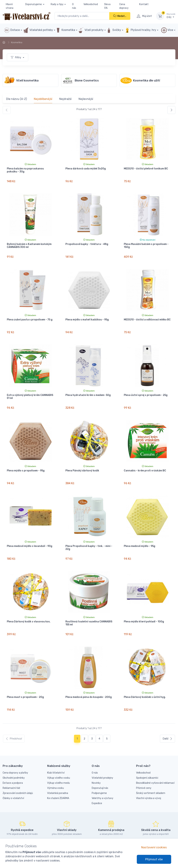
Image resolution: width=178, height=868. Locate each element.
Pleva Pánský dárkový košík (82, 462)
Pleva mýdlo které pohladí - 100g (144, 609)
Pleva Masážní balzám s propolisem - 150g (146, 244)
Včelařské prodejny (102, 761)
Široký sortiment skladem (151, 776)
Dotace (12, 30)
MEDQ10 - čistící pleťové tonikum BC (146, 169)
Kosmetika (65, 30)
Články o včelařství (13, 782)
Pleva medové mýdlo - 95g (140, 536)
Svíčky (114, 30)
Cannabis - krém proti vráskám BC (145, 462)
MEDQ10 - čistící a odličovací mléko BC (147, 315)
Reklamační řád (11, 771)
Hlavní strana (10, 6)
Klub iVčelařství (56, 756)
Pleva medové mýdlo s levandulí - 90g (30, 536)
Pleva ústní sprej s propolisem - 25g (146, 389)
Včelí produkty (91, 30)
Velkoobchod (91, 4)
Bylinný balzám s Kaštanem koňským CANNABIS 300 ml (29, 244)
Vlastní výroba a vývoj (149, 782)
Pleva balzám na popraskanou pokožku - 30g (25, 170)
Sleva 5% (107, 6)
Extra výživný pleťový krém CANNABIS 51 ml (30, 390)
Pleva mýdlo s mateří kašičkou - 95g (87, 315)
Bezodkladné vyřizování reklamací (155, 766)
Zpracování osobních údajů (18, 776)
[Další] (171, 110)
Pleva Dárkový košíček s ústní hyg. (145, 683)
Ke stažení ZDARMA (58, 782)
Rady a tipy (57, 4)
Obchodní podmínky (14, 761)
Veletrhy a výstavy (103, 782)
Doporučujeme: (34, 4)
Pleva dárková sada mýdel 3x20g (86, 169)
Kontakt (144, 4)
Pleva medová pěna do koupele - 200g (89, 683)
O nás (74, 6)
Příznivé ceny (144, 771)
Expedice (97, 787)
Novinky (96, 766)
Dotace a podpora (13, 766)
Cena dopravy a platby (15, 756)
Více (167, 30)
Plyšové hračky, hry (140, 30)
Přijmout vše (154, 859)
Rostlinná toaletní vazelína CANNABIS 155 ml (89, 611)
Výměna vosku (56, 771)
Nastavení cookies (154, 847)
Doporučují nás (100, 771)
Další (167, 722)
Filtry (16, 57)
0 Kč (171, 16)
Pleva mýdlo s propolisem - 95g (26, 462)
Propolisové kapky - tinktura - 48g (87, 242)
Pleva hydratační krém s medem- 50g (88, 389)
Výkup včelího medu (58, 766)
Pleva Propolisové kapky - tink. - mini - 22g (89, 537)
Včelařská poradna (58, 776)
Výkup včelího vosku (59, 761)
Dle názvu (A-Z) (16, 99)
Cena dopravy (124, 6)
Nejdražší (65, 99)
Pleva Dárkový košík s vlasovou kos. (29, 609)
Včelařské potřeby (38, 30)
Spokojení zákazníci (147, 761)
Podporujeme (99, 776)
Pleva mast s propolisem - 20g (25, 683)
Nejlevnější (86, 99)
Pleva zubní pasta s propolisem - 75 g (30, 315)
